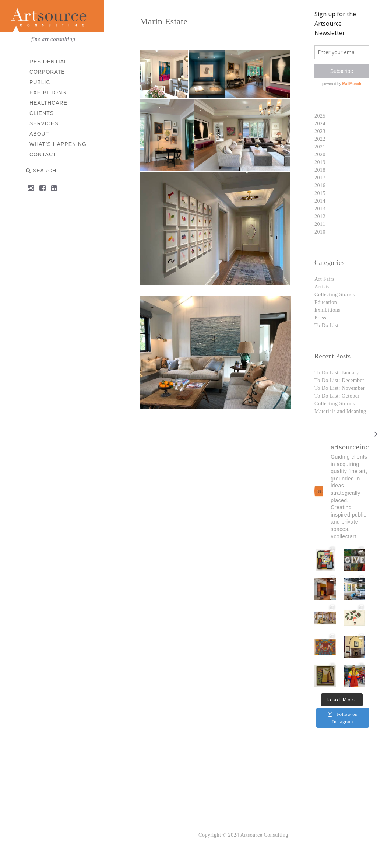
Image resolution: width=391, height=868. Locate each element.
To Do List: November (340, 388)
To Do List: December (339, 380)
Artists (322, 287)
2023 (320, 131)
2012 (320, 216)
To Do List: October (337, 396)
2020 (320, 155)
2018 (320, 170)
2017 (320, 178)
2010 (320, 232)
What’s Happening (58, 144)
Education (326, 302)
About (39, 134)
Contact (43, 154)
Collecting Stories (335, 295)
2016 (320, 185)
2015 (320, 193)
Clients (42, 113)
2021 (320, 147)
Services (44, 123)
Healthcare (48, 103)
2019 (320, 162)
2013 (320, 209)
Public (40, 82)
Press (320, 318)
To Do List (326, 325)
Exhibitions (48, 92)
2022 (320, 139)
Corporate (47, 72)
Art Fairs (325, 279)
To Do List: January (337, 373)
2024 (320, 124)
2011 (320, 224)
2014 (320, 201)
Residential (48, 62)
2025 (320, 116)
